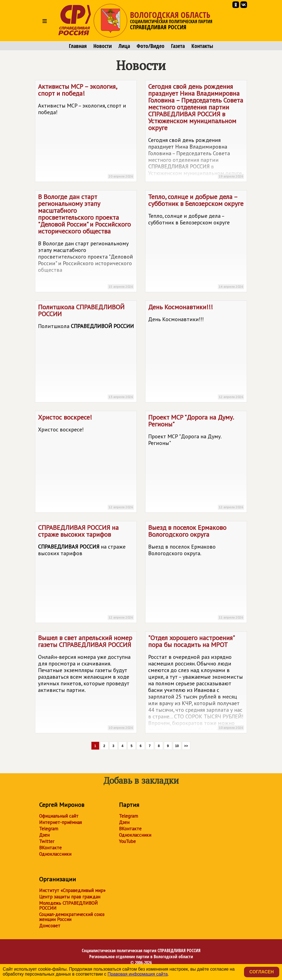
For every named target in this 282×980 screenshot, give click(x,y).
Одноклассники (55, 854)
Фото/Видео (151, 46)
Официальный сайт (59, 816)
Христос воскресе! (86, 463)
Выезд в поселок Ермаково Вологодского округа (196, 573)
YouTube (127, 841)
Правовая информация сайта (138, 974)
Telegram (49, 829)
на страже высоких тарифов (86, 573)
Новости (103, 46)
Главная (78, 46)
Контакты (202, 46)
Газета (178, 46)
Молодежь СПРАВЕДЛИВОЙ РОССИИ (68, 906)
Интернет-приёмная (60, 822)
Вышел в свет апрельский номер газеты (86, 683)
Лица (124, 46)
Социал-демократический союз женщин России (72, 917)
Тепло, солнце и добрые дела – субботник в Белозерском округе (196, 242)
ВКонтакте (50, 848)
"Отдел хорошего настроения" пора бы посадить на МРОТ (196, 683)
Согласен (262, 972)
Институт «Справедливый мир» (72, 890)
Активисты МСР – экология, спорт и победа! (86, 132)
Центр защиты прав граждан (70, 897)
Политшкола (86, 352)
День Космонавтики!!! (196, 352)
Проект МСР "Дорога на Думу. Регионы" (196, 463)
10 (177, 746)
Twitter (47, 841)
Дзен (44, 835)
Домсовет (50, 926)
